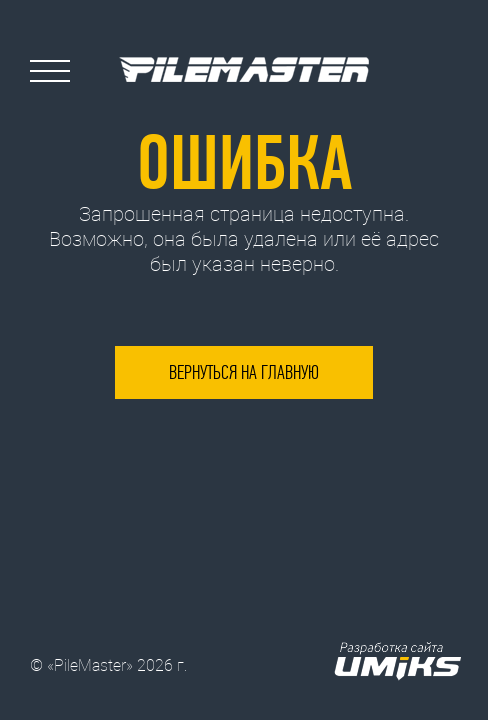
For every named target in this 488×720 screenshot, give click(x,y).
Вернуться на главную (244, 372)
